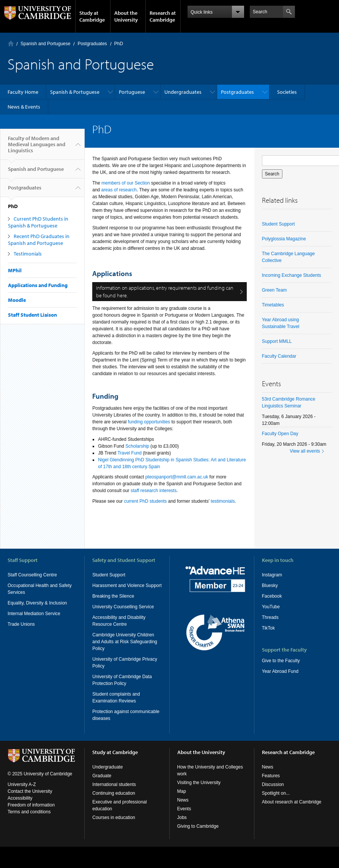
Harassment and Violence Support (127, 586)
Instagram (272, 575)
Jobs (182, 832)
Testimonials (28, 254)
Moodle (17, 300)
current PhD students (146, 501)
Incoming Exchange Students (292, 275)
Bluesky (270, 586)
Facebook (272, 596)
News (183, 814)
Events (184, 823)
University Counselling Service (123, 607)
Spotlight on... (276, 808)
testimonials (223, 501)
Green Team (274, 290)
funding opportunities (149, 422)
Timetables (273, 305)
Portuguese (132, 92)
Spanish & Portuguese (75, 92)
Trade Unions (21, 624)
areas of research (119, 190)
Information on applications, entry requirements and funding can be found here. (165, 292)
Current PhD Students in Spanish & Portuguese (38, 222)
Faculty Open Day (280, 434)
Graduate (102, 790)
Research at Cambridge (163, 16)
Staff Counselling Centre (32, 575)
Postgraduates (92, 44)
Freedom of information (31, 819)
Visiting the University (199, 797)
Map (182, 806)
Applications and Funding (38, 285)
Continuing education (114, 808)
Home (11, 43)
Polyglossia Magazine (284, 239)
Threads (270, 617)
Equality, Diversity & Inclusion (37, 603)
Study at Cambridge (92, 16)
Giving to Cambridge (198, 841)
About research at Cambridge (292, 816)
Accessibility (20, 813)
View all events (305, 451)
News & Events (24, 107)
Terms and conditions (29, 826)
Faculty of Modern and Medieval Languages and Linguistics (37, 147)
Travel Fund (129, 453)
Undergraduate (107, 781)
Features (271, 790)
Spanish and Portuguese (45, 44)
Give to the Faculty (281, 661)
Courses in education (114, 832)
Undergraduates (183, 92)
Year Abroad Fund (280, 671)
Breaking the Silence (113, 596)
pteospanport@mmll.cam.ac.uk (177, 477)
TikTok (268, 628)
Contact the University (30, 806)
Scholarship (137, 446)
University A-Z (22, 799)
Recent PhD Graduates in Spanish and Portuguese (39, 240)
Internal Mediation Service (34, 614)
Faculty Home (23, 92)
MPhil (15, 270)
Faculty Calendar (279, 356)
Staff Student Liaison (32, 315)
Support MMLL (277, 341)
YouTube (271, 607)
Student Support (278, 224)
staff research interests (154, 491)
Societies (287, 92)
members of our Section (125, 183)
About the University (126, 16)
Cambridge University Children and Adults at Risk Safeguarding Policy (125, 642)
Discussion (273, 799)
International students (114, 799)
